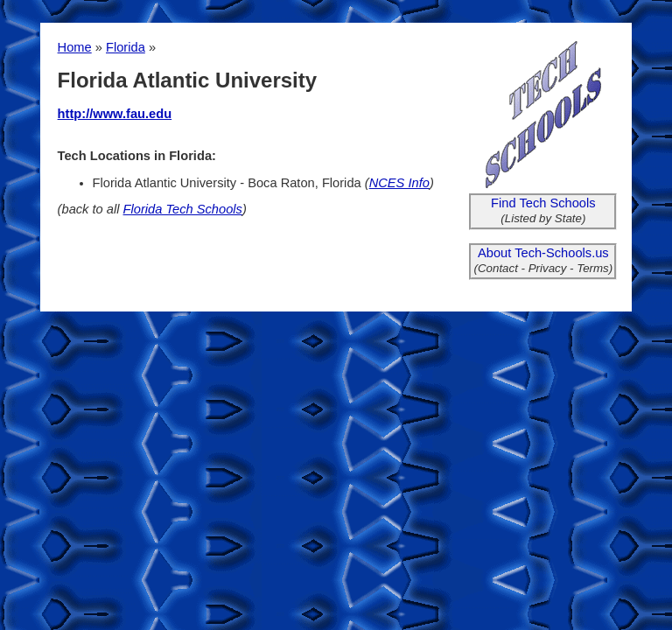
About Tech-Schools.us (543, 253)
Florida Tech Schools (183, 209)
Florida (126, 47)
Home (75, 47)
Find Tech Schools (543, 203)
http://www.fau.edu (115, 114)
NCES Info (399, 183)
